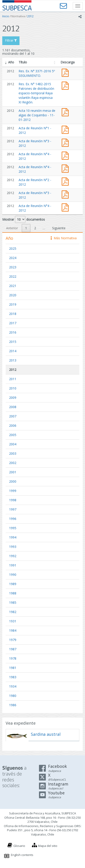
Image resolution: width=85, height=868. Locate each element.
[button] (6, 62)
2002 (13, 463)
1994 (13, 537)
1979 (13, 640)
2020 (13, 295)
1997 (13, 509)
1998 (13, 500)
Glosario (19, 846)
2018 (13, 314)
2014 (13, 351)
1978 (13, 658)
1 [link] (26, 228)
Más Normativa (64, 238)
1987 (13, 649)
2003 (13, 453)
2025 (13, 248)
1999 (13, 491)
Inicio (6, 16)
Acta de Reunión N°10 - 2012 (66, 112)
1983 (13, 677)
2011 (13, 379)
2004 (13, 444)
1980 (13, 696)
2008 (13, 407)
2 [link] (35, 228)
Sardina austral (46, 734)
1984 (13, 630)
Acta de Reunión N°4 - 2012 (66, 155)
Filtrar (11, 40)
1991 (13, 565)
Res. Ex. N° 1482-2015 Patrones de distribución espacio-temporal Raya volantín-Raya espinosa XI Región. (36, 93)
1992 (13, 556)
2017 (13, 323)
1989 (13, 584)
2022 (13, 276)
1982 (13, 612)
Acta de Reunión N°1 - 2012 (66, 129)
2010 (13, 388)
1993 (13, 547)
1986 (13, 705)
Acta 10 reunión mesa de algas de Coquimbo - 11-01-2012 (37, 115)
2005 (13, 435)
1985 (13, 602)
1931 (13, 621)
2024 (13, 258)
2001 (13, 472)
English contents (22, 855)
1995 (13, 528)
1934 (13, 686)
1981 (13, 668)
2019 (13, 304)
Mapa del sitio (48, 846)
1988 (13, 593)
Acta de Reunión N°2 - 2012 (66, 181)
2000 (13, 481)
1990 (13, 575)
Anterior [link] (12, 228)
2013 (13, 360)
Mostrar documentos (24, 219)
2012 (30, 16)
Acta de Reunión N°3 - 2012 (66, 142)
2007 (13, 416)
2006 (13, 425)
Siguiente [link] (59, 228)
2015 (13, 342)
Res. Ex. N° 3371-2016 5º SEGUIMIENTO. (37, 73)
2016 (13, 332)
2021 (13, 286)
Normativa (18, 16)
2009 (13, 398)
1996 (13, 519)
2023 (13, 267)
